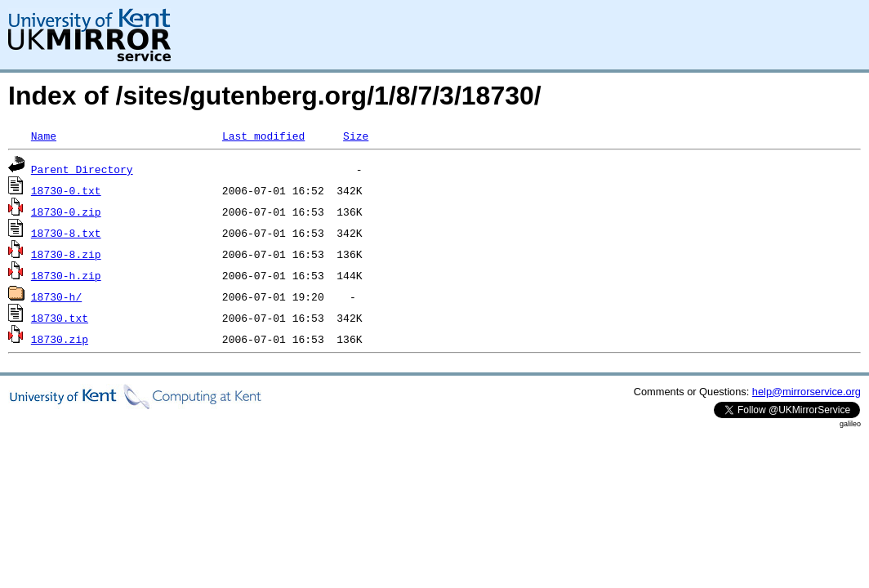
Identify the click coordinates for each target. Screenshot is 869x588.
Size (356, 136)
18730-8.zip (66, 254)
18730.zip (60, 339)
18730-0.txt (66, 190)
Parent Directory (82, 169)
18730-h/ (56, 296)
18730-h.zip (66, 275)
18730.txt (60, 318)
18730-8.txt (66, 233)
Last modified (263, 136)
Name (44, 136)
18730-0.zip (66, 212)
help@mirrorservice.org (807, 392)
